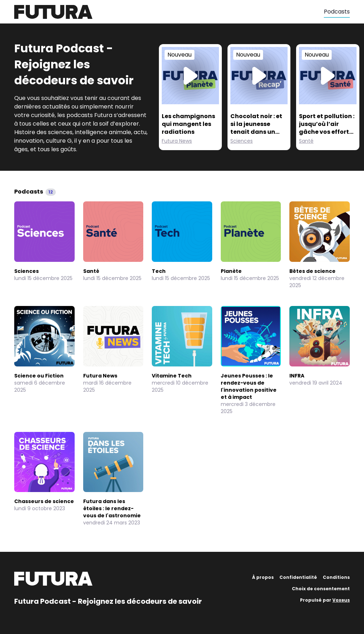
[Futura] (169, 12)
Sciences (242, 141)
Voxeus (341, 600)
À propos (263, 577)
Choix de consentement (321, 589)
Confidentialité (298, 577)
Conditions (336, 577)
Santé (306, 141)
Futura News (177, 141)
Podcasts (337, 12)
